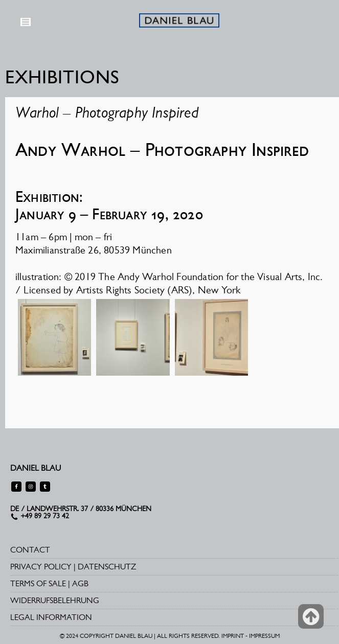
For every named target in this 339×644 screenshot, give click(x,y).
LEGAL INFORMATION (51, 617)
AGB (80, 583)
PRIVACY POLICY (41, 567)
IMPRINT (233, 636)
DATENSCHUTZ (107, 567)
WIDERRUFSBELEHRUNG (55, 600)
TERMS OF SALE (38, 583)
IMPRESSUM (264, 636)
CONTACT (30, 550)
